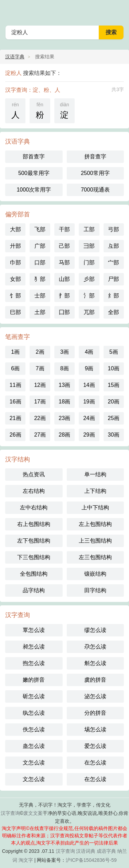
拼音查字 (95, 157)
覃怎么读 (34, 630)
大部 (15, 229)
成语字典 (106, 851)
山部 (64, 279)
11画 (15, 385)
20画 (114, 402)
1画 (15, 352)
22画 (40, 418)
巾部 (15, 262)
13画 (65, 385)
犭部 (40, 279)
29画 (89, 435)
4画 (89, 352)
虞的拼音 (95, 680)
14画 (89, 385)
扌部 (64, 296)
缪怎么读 (95, 630)
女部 (15, 279)
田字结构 (95, 590)
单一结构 (95, 474)
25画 (114, 418)
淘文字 (26, 860)
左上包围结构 (95, 524)
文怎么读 (34, 763)
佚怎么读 (34, 729)
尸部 (114, 279)
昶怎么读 (34, 647)
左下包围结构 (34, 541)
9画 (89, 368)
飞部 (40, 229)
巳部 (15, 312)
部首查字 (34, 157)
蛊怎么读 (34, 746)
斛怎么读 (95, 663)
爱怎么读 (95, 746)
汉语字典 (15, 57)
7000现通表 (95, 190)
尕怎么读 (95, 647)
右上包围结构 (34, 524)
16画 (15, 402)
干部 (64, 229)
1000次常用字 (34, 190)
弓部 (114, 229)
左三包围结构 (95, 557)
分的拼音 (95, 713)
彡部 (89, 279)
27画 (40, 435)
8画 (64, 368)
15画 (114, 385)
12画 (40, 385)
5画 (114, 352)
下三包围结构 (34, 557)
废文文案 (33, 813)
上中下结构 (95, 508)
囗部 (64, 312)
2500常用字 (95, 173)
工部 (89, 229)
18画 (65, 402)
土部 (40, 312)
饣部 (15, 296)
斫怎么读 (34, 696)
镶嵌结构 (95, 574)
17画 (40, 402)
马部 (64, 262)
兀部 (89, 312)
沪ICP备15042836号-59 (91, 860)
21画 (15, 418)
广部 (40, 246)
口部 (40, 262)
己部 (64, 246)
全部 (114, 312)
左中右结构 (34, 508)
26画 (15, 435)
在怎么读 (95, 763)
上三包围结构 (95, 541)
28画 (65, 435)
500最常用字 (34, 173)
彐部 (89, 246)
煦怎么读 (34, 663)
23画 (65, 418)
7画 (40, 368)
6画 (15, 368)
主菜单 (119, 10)
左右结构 (34, 491)
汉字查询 (10, 813)
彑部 (114, 246)
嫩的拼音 (34, 680)
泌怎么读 (95, 696)
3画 (64, 352)
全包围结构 (34, 574)
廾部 (15, 246)
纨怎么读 (34, 713)
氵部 (89, 296)
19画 (89, 402)
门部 (89, 262)
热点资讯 (34, 474)
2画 (40, 352)
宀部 (114, 262)
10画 (114, 368)
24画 (89, 418)
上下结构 (95, 491)
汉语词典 (86, 851)
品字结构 (34, 590)
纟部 (114, 296)
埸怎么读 (95, 729)
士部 (40, 296)
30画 (114, 435)
